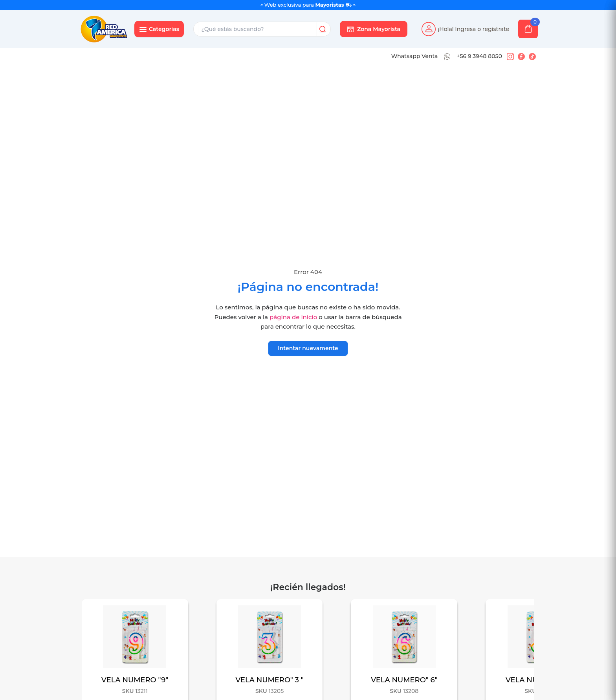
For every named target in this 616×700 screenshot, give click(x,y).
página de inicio (293, 317)
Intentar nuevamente (308, 348)
